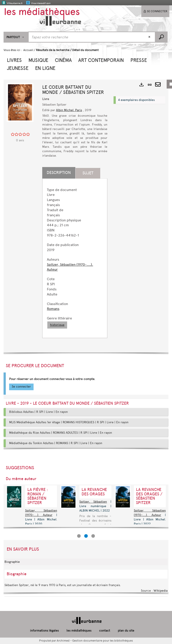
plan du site (126, 631)
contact (105, 631)
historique (57, 325)
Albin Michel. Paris (69, 110)
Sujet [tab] (88, 173)
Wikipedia (161, 591)
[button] (14, 60)
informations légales (44, 631)
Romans (53, 309)
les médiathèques (79, 631)
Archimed (63, 641)
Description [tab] (59, 173)
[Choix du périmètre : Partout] (16, 37)
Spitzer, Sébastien (93, 502)
